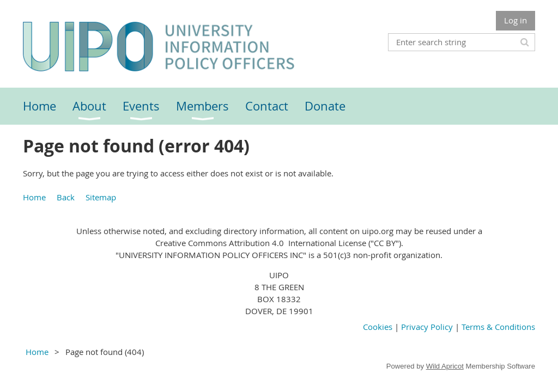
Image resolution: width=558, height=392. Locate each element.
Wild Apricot (445, 366)
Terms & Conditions (498, 327)
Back (66, 197)
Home (34, 197)
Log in (515, 20)
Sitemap (101, 197)
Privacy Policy (427, 327)
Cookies (379, 327)
